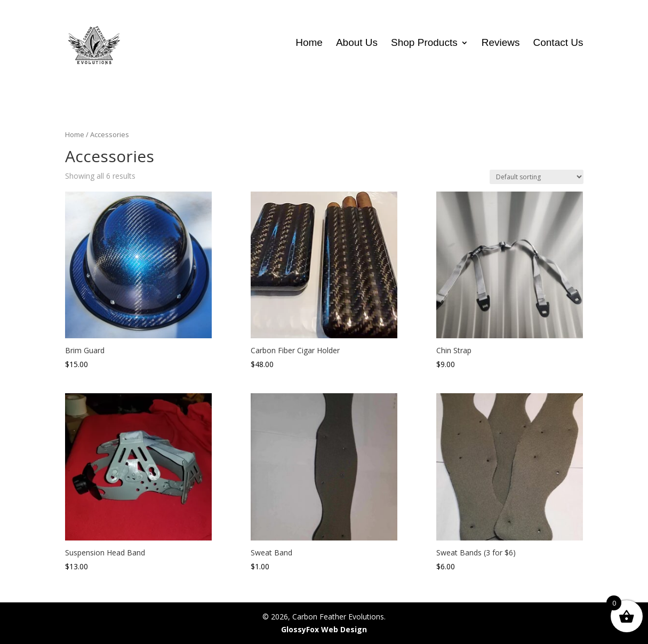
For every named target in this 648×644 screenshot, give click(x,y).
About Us (357, 43)
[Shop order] (537, 177)
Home (309, 43)
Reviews (501, 43)
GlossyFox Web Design (324, 629)
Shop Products (424, 43)
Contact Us (558, 43)
